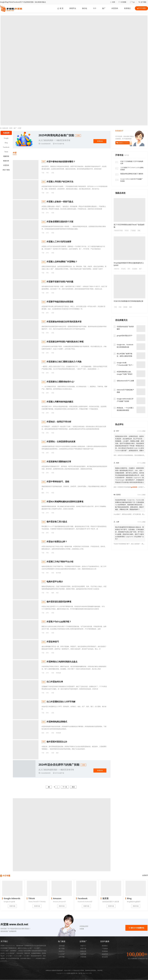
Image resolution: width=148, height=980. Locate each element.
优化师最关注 (121, 320)
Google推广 (62, 954)
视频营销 (6, 156)
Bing (6, 143)
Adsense (117, 269)
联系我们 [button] (127, 8)
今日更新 (122, 2)
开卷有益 (120, 155)
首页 (113, 2)
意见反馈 (105, 957)
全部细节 (145, 876)
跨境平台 (72, 8)
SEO (129, 269)
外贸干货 (83, 949)
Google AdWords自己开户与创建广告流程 (129, 180)
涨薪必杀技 (120, 193)
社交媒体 (135, 269)
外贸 (20, 128)
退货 (57, 753)
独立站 (84, 8)
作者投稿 (105, 951)
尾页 (73, 787)
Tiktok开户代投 (118, 230)
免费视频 (83, 954)
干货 (43, 173)
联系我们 (105, 946)
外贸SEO (83, 946)
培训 (43, 733)
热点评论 (119, 424)
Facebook (6, 147)
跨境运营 (83, 951)
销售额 (125, 307)
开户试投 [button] (141, 8)
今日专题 (6, 876)
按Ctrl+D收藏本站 (136, 928)
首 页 (60, 8)
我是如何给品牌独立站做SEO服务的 (129, 174)
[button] (72, 926)
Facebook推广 (18, 956)
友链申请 (105, 954)
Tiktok (6, 152)
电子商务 (58, 573)
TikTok (127, 230)
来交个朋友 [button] (6, 170)
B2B (94, 8)
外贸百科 (115, 8)
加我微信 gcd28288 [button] (123, 143)
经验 (139, 230)
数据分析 (6, 161)
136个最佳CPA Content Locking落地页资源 (129, 169)
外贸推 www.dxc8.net (14, 924)
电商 (53, 593)
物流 (43, 493)
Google (6, 138)
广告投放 (133, 230)
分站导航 (62, 957)
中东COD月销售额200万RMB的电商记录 (129, 162)
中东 (120, 307)
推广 (104, 8)
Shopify (123, 269)
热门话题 (62, 949)
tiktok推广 (27, 956)
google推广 (9, 956)
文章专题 (62, 946)
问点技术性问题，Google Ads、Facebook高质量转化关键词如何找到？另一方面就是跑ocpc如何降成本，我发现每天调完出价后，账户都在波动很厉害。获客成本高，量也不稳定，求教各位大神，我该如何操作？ (129, 505)
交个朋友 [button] (142, 2)
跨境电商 (58, 673)
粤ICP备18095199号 (86, 973)
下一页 (65, 787)
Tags (132, 2)
